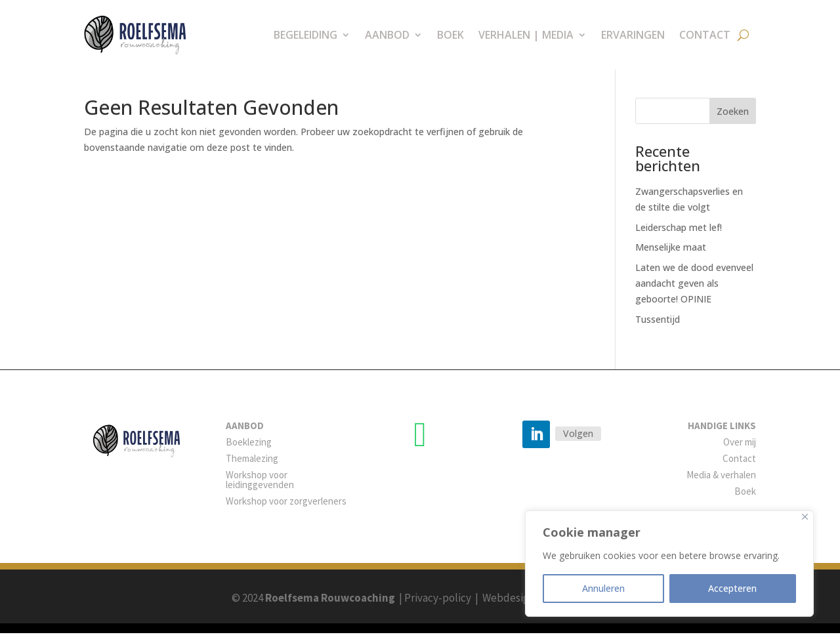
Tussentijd (658, 329)
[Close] (805, 517)
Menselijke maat (671, 257)
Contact (705, 35)
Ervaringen (633, 35)
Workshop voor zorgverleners (286, 511)
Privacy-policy (438, 608)
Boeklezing (249, 452)
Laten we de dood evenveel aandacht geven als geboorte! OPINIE (694, 293)
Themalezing (252, 468)
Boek (451, 35)
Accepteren (732, 588)
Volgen (578, 443)
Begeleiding (305, 35)
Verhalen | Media (526, 35)
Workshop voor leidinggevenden (260, 489)
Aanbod (387, 35)
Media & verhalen (721, 485)
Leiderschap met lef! (679, 237)
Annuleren (603, 588)
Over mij (740, 452)
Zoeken (733, 121)
